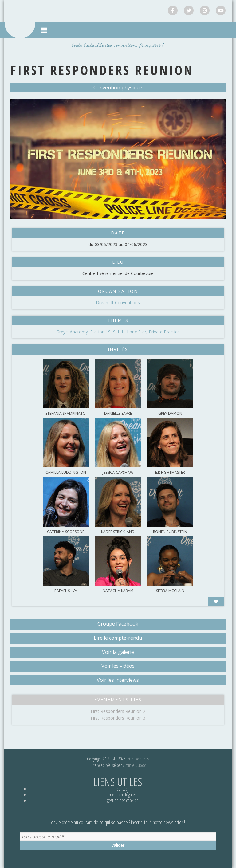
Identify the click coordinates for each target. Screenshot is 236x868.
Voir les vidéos (118, 666)
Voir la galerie (118, 652)
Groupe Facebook (118, 624)
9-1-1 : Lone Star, (131, 332)
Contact (123, 789)
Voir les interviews (118, 680)
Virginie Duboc (134, 765)
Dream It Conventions (118, 302)
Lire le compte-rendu (118, 638)
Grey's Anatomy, (73, 332)
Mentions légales (122, 795)
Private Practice (164, 332)
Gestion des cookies (122, 800)
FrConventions (138, 759)
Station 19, (102, 332)
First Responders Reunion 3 (118, 718)
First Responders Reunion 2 (118, 711)
